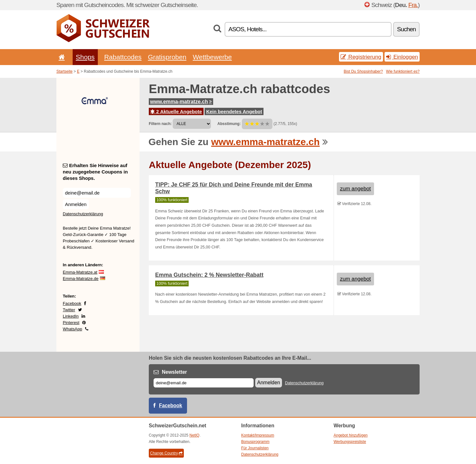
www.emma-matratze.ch (181, 102)
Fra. (413, 5)
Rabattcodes (123, 57)
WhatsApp (72, 329)
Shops (85, 57)
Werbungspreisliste (350, 442)
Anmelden (76, 204)
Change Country (166, 453)
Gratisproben (167, 57)
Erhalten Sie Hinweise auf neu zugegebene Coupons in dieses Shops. (95, 172)
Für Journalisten (255, 448)
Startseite (65, 71)
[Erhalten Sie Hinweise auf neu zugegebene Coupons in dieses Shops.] (97, 193)
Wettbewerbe (212, 57)
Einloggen (402, 57)
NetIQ (195, 435)
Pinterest (71, 323)
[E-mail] (204, 383)
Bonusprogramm (255, 442)
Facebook (72, 303)
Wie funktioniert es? (403, 71)
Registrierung (361, 57)
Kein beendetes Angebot (234, 111)
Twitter (69, 310)
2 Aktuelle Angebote (176, 111)
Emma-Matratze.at (80, 272)
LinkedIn (71, 316)
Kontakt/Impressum (258, 435)
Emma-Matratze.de (81, 279)
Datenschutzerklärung (83, 214)
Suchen (406, 29)
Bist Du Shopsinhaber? (363, 71)
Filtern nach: (160, 124)
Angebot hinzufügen (351, 435)
